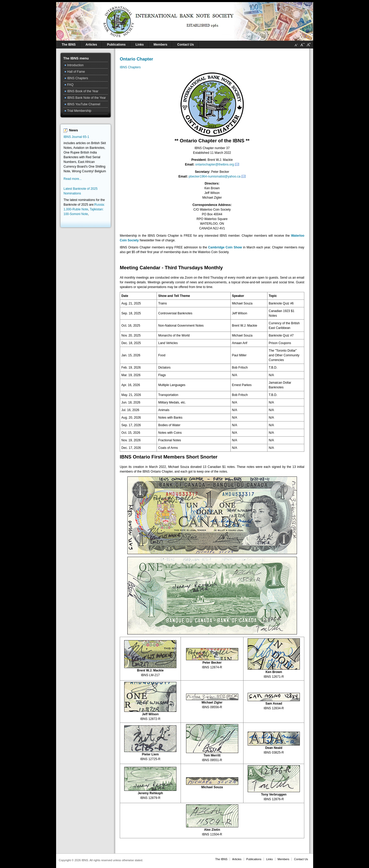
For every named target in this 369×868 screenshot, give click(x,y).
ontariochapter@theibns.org (215, 164)
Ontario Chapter (136, 59)
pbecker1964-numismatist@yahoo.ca (215, 176)
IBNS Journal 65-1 (76, 137)
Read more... (73, 179)
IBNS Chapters (130, 67)
